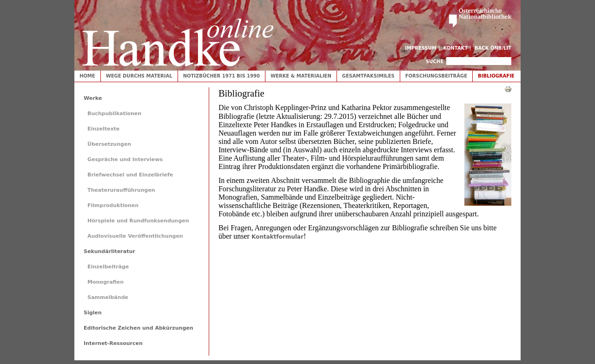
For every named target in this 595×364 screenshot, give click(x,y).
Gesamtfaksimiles (368, 76)
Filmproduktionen (113, 205)
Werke (93, 98)
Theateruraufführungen (121, 190)
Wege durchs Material (139, 76)
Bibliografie (496, 76)
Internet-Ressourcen (113, 343)
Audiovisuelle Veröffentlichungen (135, 236)
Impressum (421, 48)
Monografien (106, 282)
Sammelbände (108, 297)
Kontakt (456, 48)
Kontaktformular (278, 237)
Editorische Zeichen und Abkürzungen (139, 328)
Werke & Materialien (301, 76)
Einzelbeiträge (108, 267)
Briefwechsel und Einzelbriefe (130, 175)
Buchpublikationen (114, 114)
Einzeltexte (103, 129)
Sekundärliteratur (109, 251)
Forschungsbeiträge (436, 76)
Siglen (93, 313)
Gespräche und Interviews (125, 159)
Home (87, 76)
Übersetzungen (109, 144)
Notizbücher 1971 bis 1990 (221, 76)
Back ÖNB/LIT (493, 48)
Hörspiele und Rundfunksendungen (138, 221)
